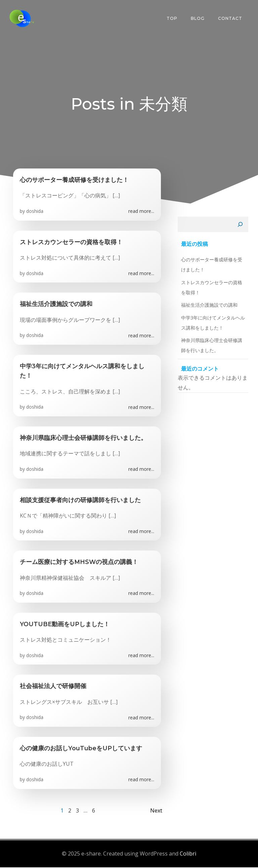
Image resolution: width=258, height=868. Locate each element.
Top (173, 18)
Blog (199, 18)
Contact (231, 18)
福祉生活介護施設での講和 (208, 307)
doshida (35, 212)
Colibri (188, 855)
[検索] (242, 226)
